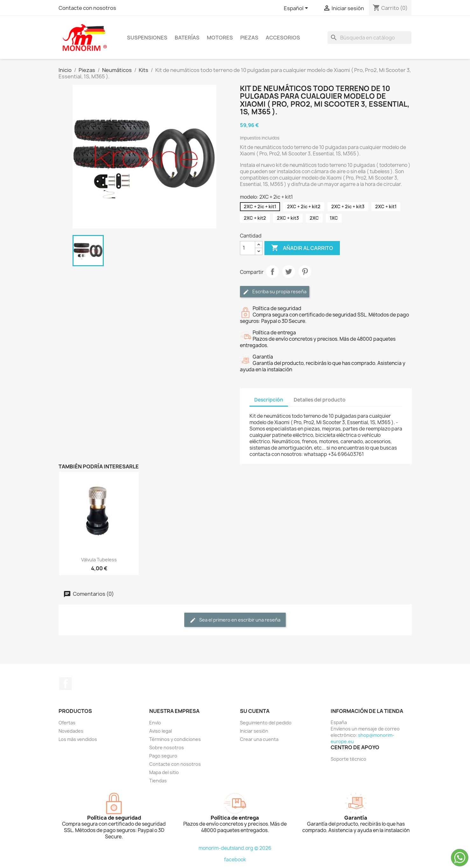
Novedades (71, 731)
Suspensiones (147, 38)
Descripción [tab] (269, 400)
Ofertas (67, 723)
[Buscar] (369, 38)
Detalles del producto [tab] (320, 400)
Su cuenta (255, 711)
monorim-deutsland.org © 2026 (235, 848)
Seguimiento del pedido (266, 723)
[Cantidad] (248, 248)
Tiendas (158, 781)
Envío (155, 723)
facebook (235, 860)
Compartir (272, 272)
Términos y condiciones (175, 739)
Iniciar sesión (254, 731)
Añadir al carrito (302, 248)
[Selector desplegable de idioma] (297, 9)
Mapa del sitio (164, 772)
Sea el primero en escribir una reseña (235, 620)
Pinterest (305, 272)
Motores (220, 38)
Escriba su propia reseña (275, 292)
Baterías (187, 38)
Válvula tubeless (99, 560)
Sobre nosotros (167, 747)
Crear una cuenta (259, 739)
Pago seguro (163, 756)
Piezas (249, 38)
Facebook (66, 684)
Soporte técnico (348, 759)
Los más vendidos (78, 739)
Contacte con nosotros (87, 8)
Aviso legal (161, 731)
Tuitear (289, 272)
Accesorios (283, 38)
